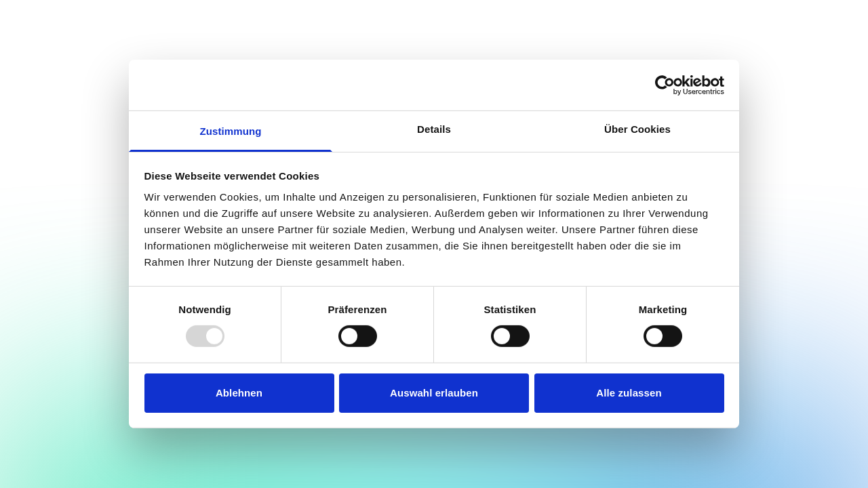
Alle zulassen (629, 393)
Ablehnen (239, 393)
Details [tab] (434, 129)
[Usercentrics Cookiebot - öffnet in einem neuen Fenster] (665, 85)
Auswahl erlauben (434, 393)
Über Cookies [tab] (637, 129)
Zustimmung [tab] (231, 131)
